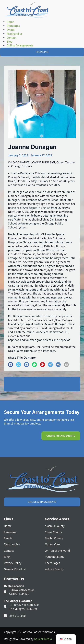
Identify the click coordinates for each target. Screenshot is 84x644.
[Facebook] (11, 365)
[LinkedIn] (26, 365)
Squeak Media (43, 639)
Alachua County (55, 526)
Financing (10, 532)
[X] (18, 365)
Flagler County (54, 538)
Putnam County (55, 557)
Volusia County (54, 569)
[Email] (66, 365)
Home (8, 526)
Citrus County (53, 532)
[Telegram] (50, 365)
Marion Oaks (53, 545)
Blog (7, 557)
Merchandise (12, 545)
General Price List (15, 569)
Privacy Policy (13, 563)
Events (8, 538)
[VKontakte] (58, 365)
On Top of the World (57, 551)
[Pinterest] (42, 365)
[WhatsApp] (34, 365)
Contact (9, 551)
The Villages (52, 563)
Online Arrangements (61, 436)
